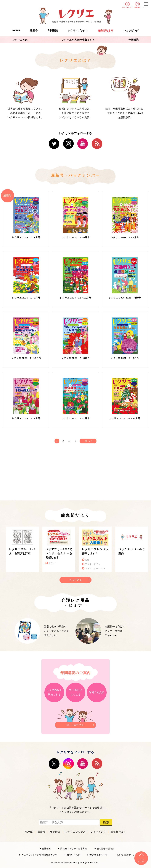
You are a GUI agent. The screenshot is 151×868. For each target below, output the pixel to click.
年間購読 (137, 7)
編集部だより (106, 31)
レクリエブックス (78, 31)
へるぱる (67, 812)
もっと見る (75, 580)
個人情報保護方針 (106, 849)
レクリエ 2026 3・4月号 (125, 237)
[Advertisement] (50, 474)
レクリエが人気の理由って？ (78, 40)
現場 (87, 560)
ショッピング (131, 31)
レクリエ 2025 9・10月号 (26, 358)
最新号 (34, 31)
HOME (16, 31)
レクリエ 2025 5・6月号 (125, 358)
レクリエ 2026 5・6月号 (76, 237)
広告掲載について (126, 855)
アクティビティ (93, 564)
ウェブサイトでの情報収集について (39, 855)
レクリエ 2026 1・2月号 (26, 298)
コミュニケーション (95, 569)
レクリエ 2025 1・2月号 (76, 418)
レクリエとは (20, 40)
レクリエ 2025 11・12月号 (75, 298)
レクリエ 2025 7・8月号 (76, 358)
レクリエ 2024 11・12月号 (125, 418)
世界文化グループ (98, 855)
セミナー (53, 563)
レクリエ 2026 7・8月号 (26, 237)
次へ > (89, 441)
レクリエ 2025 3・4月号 (26, 418)
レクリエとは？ (128, 7)
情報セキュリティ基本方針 (74, 849)
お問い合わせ (73, 855)
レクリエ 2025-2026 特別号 (125, 298)
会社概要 (46, 849)
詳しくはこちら (75, 724)
